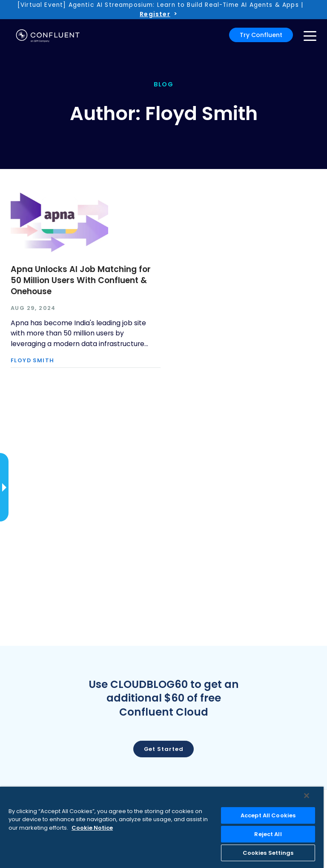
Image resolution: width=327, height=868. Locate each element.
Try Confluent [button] (261, 35)
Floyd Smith (32, 361)
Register (155, 14)
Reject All (268, 834)
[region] (162, 827)
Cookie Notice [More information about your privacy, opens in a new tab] (92, 828)
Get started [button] (164, 749)
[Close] (307, 796)
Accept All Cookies (268, 815)
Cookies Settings (268, 853)
